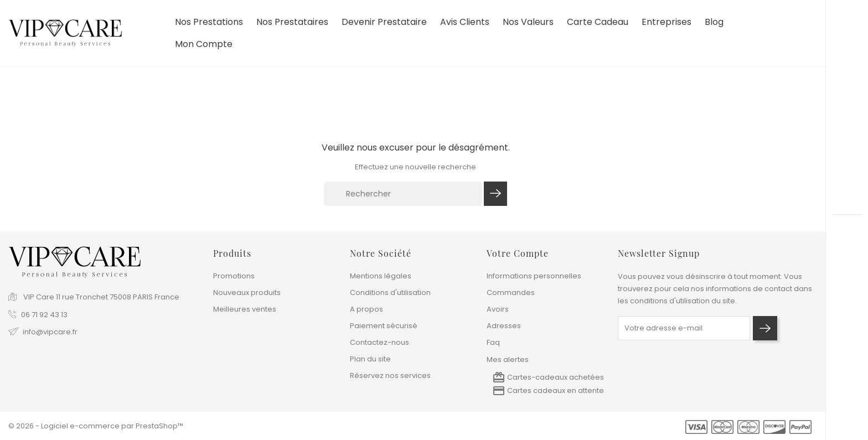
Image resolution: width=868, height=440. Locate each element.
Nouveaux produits (247, 293)
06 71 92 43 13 (44, 315)
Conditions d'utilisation (390, 293)
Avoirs (498, 309)
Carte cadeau (598, 22)
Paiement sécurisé (384, 326)
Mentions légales (381, 276)
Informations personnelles (534, 276)
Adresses (504, 326)
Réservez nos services (390, 376)
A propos (366, 309)
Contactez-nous (379, 342)
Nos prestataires (292, 22)
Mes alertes (508, 359)
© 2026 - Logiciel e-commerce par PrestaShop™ (96, 426)
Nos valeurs (528, 22)
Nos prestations (209, 22)
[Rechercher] (403, 194)
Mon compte (204, 44)
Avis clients (465, 22)
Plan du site (370, 359)
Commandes (511, 293)
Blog (714, 22)
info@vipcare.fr (50, 332)
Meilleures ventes (245, 309)
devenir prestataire (384, 22)
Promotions (234, 276)
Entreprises (666, 22)
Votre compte (518, 253)
